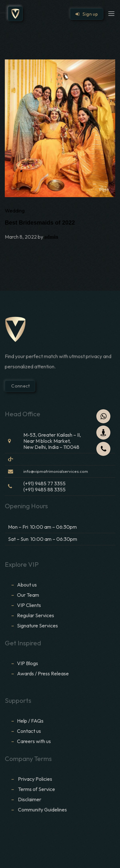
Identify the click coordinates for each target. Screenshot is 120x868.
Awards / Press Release (43, 673)
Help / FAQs (30, 721)
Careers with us (34, 741)
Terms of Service (36, 789)
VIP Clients (29, 605)
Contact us (29, 731)
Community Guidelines (42, 810)
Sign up (87, 14)
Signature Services (37, 626)
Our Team (28, 595)
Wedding (15, 211)
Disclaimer (30, 799)
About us (27, 585)
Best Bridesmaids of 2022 (40, 223)
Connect (20, 386)
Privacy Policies (35, 779)
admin (51, 237)
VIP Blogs (28, 663)
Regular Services (36, 615)
